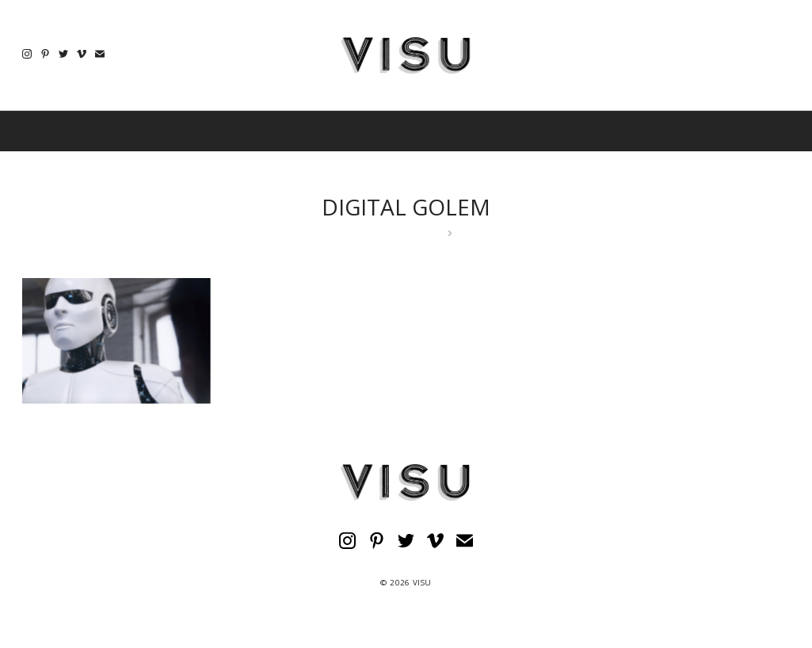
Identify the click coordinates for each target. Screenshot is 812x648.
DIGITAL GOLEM (406, 207)
